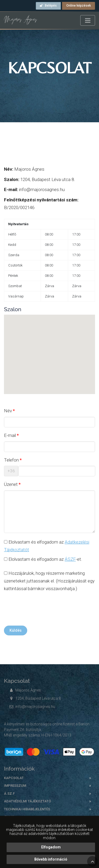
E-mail (10, 435)
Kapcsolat (14, 778)
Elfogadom (51, 847)
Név (8, 411)
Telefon (11, 460)
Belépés (48, 6)
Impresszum (15, 786)
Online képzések (79, 6)
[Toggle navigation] (88, 20)
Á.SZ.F (9, 794)
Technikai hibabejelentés (27, 809)
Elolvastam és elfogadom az (47, 546)
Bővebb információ (51, 859)
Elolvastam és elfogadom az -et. (43, 559)
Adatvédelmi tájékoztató (27, 801)
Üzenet (11, 484)
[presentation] (44, 610)
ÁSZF (70, 559)
